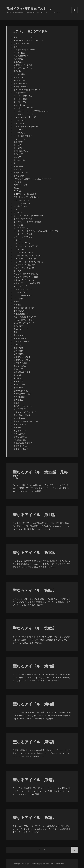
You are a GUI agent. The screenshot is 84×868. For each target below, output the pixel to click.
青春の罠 (17, 71)
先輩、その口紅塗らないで (25, 317)
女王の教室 (18, 62)
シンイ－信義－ (20, 53)
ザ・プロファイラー (22, 228)
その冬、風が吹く (21, 87)
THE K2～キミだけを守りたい (26, 197)
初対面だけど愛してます (24, 320)
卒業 (16, 332)
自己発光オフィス (21, 434)
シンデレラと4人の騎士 (24, 252)
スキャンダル (19, 123)
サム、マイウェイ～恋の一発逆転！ (29, 216)
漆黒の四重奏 (19, 397)
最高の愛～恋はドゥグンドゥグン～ (29, 40)
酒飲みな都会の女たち (23, 443)
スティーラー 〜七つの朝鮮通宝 (27, 283)
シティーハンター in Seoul (25, 50)
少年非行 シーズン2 (22, 360)
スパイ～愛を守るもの (23, 136)
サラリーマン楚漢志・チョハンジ (28, 90)
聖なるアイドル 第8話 (33, 628)
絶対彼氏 (17, 427)
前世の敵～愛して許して (24, 323)
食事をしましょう (21, 449)
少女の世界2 (19, 354)
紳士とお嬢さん (20, 424)
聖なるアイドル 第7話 (33, 666)
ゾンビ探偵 (18, 298)
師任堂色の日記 (20, 363)
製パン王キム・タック (23, 68)
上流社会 (17, 305)
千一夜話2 (18, 148)
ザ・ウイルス (19, 47)
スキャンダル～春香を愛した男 (27, 126)
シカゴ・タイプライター (24, 237)
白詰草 (16, 403)
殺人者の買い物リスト (23, 391)
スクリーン (18, 130)
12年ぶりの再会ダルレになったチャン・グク (32, 179)
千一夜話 (17, 145)
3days (16, 188)
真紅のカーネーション (23, 406)
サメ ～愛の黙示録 (21, 43)
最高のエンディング (22, 384)
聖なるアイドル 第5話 (33, 742)
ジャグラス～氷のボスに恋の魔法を (29, 262)
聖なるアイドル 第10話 (35, 552)
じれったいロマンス (22, 203)
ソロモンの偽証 (20, 292)
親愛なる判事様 (20, 437)
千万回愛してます (21, 151)
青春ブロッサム (20, 446)
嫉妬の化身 (18, 348)
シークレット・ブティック (25, 259)
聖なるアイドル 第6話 (33, 704)
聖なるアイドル (20, 431)
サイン (16, 209)
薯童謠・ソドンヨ (21, 173)
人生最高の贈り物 (21, 314)
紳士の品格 (18, 166)
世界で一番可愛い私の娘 (24, 308)
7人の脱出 (18, 191)
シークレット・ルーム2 (24, 114)
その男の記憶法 (20, 206)
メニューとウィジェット (74, 13)
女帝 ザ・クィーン (21, 341)
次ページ (74, 850)
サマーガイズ (19, 212)
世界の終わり (19, 311)
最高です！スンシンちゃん (25, 37)
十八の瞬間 (18, 326)
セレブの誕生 (19, 74)
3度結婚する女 (20, 80)
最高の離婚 (18, 388)
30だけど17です (21, 185)
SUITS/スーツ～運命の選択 (25, 194)
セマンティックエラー (23, 289)
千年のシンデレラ (21, 329)
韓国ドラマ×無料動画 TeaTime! (29, 8)
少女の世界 (18, 351)
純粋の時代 (18, 59)
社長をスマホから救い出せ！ (26, 412)
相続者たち (18, 77)
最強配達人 (18, 378)
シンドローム (19, 105)
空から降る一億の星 (22, 415)
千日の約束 (18, 154)
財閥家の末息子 (20, 440)
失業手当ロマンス (21, 56)
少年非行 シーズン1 (22, 357)
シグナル (17, 240)
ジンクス (17, 271)
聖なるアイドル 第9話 (33, 590)
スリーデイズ (19, 139)
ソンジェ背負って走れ (23, 295)
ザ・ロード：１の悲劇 (23, 234)
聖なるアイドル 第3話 (33, 817)
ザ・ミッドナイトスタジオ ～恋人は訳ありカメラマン (36, 231)
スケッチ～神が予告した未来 (26, 277)
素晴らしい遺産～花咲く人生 (26, 421)
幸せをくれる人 (20, 366)
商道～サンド (20, 335)
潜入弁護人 (18, 400)
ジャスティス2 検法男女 (24, 265)
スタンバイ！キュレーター (25, 280)
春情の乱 (17, 375)
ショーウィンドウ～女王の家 (26, 246)
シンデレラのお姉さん (23, 96)
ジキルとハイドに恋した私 (25, 117)
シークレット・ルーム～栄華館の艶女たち (31, 111)
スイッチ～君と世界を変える (26, 274)
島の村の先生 (19, 160)
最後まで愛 (18, 381)
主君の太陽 (18, 142)
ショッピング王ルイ (22, 243)
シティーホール (20, 93)
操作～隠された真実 (22, 372)
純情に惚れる (19, 418)
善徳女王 (17, 157)
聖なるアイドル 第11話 (35, 515)
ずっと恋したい (21, 83)
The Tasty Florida (21, 200)
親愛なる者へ (19, 176)
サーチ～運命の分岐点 (23, 219)
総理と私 (17, 169)
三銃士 (16, 302)
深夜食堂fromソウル (22, 394)
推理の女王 (18, 369)
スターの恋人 (19, 133)
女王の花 (17, 345)
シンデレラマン (20, 102)
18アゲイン (18, 182)
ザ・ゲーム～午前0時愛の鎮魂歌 (27, 222)
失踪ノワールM (20, 338)
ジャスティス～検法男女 (24, 268)
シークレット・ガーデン (24, 108)
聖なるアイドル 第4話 (33, 780)
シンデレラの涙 (20, 99)
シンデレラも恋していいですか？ (28, 255)
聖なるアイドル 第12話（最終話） (40, 474)
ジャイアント (19, 120)
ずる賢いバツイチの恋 (23, 65)
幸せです (17, 163)
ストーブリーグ (20, 286)
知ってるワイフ (20, 409)
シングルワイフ (20, 249)
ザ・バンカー (19, 225)
